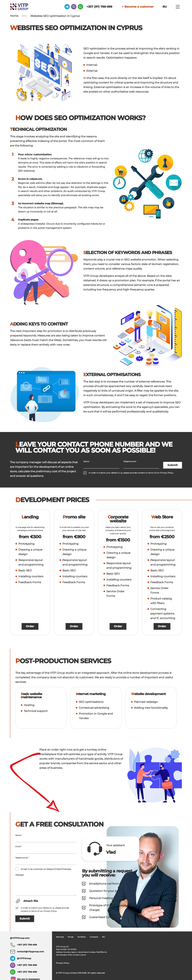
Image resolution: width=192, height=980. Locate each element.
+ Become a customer (135, 7)
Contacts (94, 937)
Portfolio (82, 937)
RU (164, 7)
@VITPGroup (24, 958)
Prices (71, 937)
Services (60, 937)
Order (30, 626)
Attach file (31, 901)
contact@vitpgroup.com (30, 952)
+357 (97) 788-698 (92, 7)
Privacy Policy (167, 473)
